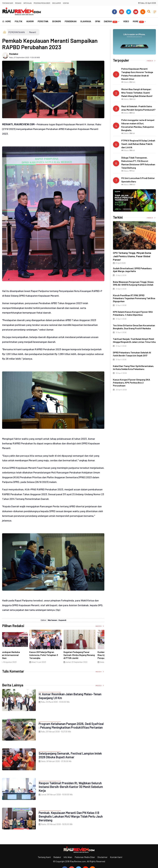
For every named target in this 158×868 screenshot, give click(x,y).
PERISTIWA (43, 21)
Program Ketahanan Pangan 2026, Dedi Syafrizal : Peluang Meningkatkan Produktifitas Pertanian (71, 725)
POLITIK (19, 21)
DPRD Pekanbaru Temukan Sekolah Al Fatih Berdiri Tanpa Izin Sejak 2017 (132, 354)
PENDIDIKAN (71, 21)
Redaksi (18, 3)
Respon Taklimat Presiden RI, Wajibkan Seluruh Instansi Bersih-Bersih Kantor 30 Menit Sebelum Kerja (71, 787)
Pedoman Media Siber (42, 3)
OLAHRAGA (86, 21)
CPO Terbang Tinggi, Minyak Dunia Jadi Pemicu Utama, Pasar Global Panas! (132, 256)
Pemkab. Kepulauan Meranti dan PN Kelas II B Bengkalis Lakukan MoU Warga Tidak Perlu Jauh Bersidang (71, 816)
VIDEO (126, 21)
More (138, 21)
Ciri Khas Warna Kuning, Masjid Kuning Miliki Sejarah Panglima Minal (18, 655)
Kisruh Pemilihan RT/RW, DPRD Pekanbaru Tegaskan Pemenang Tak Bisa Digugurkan (134, 298)
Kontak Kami (116, 857)
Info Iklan (28, 3)
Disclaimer (57, 3)
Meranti (33, 32)
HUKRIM (30, 21)
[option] (19, 648)
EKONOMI (57, 21)
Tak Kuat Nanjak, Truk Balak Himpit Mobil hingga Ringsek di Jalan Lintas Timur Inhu (134, 340)
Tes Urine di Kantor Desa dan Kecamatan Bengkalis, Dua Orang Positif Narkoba (134, 327)
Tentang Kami (8, 3)
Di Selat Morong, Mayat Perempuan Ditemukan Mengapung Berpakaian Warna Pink (52, 656)
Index (100, 626)
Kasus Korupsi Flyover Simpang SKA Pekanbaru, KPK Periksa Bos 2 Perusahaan (131, 383)
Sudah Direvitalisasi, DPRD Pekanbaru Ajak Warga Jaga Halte (132, 270)
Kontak (66, 3)
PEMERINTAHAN (16, 32)
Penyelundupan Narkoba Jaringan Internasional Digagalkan (83, 655)
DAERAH (111, 21)
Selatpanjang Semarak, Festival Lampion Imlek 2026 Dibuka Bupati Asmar (70, 755)
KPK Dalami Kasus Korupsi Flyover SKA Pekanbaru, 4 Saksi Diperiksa (133, 313)
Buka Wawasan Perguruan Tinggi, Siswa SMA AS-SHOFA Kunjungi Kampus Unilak (133, 283)
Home (6, 21)
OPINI (98, 21)
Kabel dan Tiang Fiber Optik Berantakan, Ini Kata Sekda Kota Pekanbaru (133, 367)
